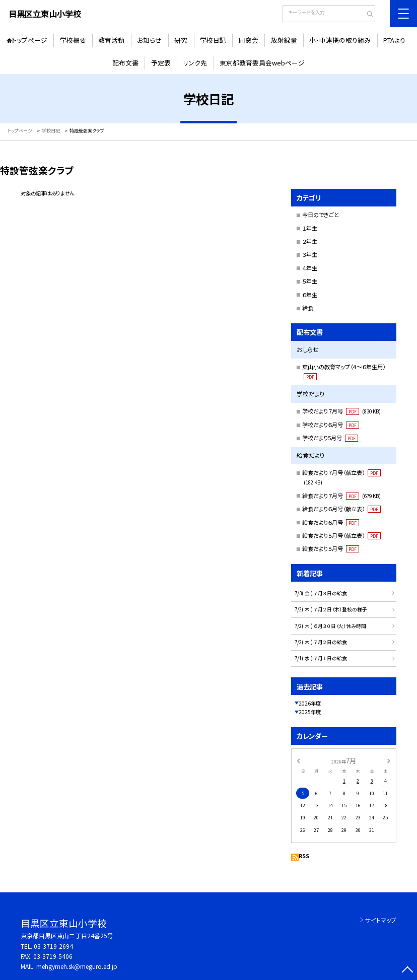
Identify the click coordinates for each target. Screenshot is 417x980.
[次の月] (389, 760)
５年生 (310, 281)
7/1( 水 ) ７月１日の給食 (321, 658)
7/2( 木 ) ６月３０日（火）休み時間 (330, 626)
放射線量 (284, 40)
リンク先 (195, 63)
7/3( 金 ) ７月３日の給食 (321, 593)
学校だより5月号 (330, 438)
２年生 (310, 241)
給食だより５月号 (331, 548)
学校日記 (213, 40)
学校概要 (73, 40)
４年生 (310, 268)
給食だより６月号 (331, 522)
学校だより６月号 (331, 425)
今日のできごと (321, 215)
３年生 (310, 254)
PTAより (394, 40)
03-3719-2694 (53, 946)
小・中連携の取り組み (340, 40)
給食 (308, 308)
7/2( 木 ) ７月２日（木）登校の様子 (331, 609)
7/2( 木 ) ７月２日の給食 (321, 642)
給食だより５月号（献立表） (341, 535)
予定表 (161, 63)
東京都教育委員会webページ (262, 63)
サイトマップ (381, 920)
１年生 (310, 228)
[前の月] (298, 760)
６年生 (310, 295)
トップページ (29, 40)
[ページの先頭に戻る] (408, 971)
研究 (181, 40)
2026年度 (310, 703)
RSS (304, 856)
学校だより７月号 (342, 411)
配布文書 (125, 63)
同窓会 (249, 40)
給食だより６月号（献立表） (341, 509)
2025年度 (310, 712)
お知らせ (149, 40)
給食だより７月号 (342, 496)
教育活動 (111, 40)
